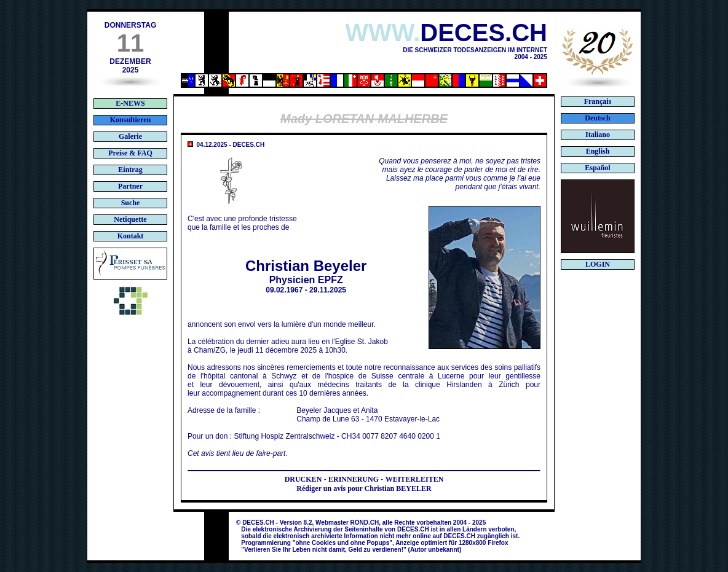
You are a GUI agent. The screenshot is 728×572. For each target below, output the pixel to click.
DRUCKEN (303, 479)
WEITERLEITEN (415, 479)
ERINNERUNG (354, 479)
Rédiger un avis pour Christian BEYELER (364, 488)
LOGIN (598, 264)
